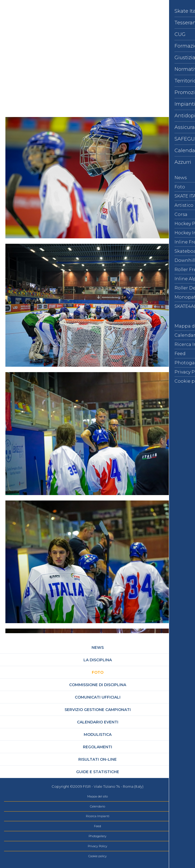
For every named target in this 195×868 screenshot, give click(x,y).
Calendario (97, 806)
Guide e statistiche (98, 772)
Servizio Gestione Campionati (98, 710)
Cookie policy (97, 856)
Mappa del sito (97, 796)
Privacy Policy (97, 846)
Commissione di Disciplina (98, 685)
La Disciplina (98, 660)
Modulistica (98, 735)
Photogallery (97, 836)
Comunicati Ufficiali (98, 697)
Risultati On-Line (97, 759)
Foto (98, 672)
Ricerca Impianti (98, 816)
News (98, 647)
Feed (97, 826)
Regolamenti (97, 747)
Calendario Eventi (98, 722)
